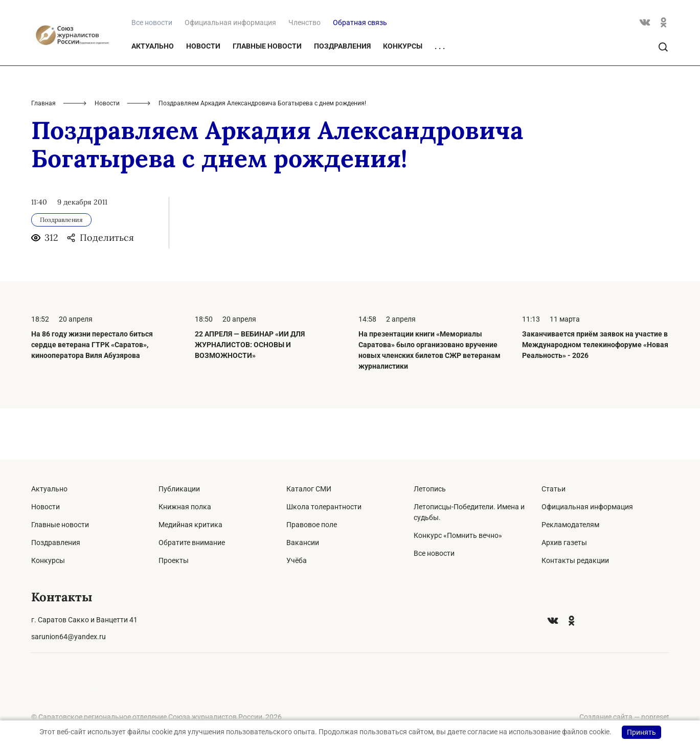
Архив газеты (564, 543)
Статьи (554, 489)
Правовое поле (312, 525)
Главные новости (267, 96)
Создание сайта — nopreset (624, 717)
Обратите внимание (192, 543)
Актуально (153, 96)
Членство (304, 73)
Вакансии (303, 543)
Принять (641, 732)
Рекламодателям (570, 525)
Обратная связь (360, 73)
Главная (43, 153)
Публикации (179, 489)
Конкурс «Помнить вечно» (458, 535)
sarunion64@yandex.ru (69, 637)
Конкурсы (403, 96)
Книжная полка (185, 507)
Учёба (297, 560)
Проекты (174, 560)
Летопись (430, 489)
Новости (203, 96)
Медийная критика (190, 525)
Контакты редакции (575, 560)
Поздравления (342, 96)
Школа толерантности (324, 507)
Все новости (434, 553)
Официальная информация (230, 73)
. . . (440, 97)
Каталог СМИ (309, 489)
